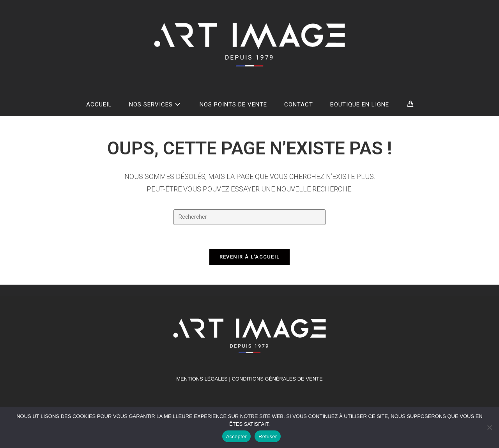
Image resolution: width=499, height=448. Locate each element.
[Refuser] (489, 427)
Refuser (268, 436)
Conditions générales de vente (277, 379)
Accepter (236, 436)
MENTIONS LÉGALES (202, 379)
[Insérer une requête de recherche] (249, 217)
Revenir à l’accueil (250, 257)
